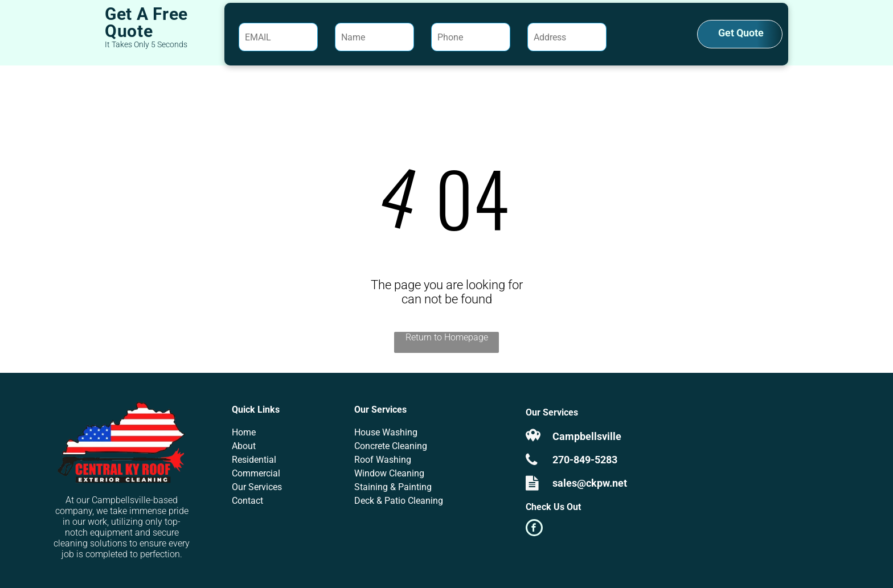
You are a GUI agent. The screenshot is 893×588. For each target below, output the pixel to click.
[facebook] (534, 529)
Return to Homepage (447, 337)
